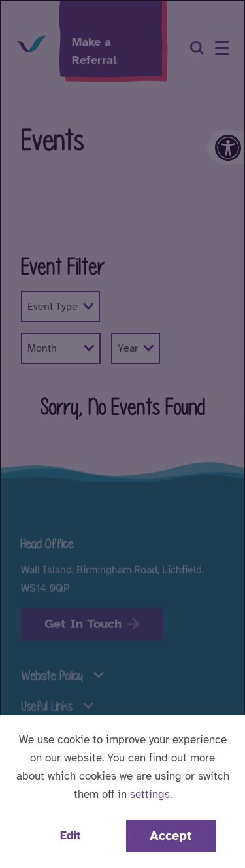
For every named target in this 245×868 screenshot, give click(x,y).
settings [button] (150, 794)
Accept (171, 836)
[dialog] (122, 434)
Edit (70, 836)
